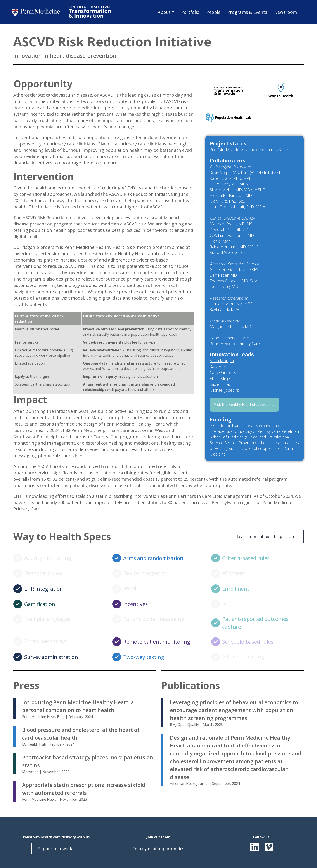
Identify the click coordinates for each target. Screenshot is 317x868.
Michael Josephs (224, 390)
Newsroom (286, 12)
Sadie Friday (220, 384)
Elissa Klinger (221, 378)
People (213, 12)
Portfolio (190, 12)
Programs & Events (247, 12)
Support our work (55, 849)
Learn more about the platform (267, 536)
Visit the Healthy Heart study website (244, 405)
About (164, 12)
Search (304, 13)
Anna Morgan (222, 361)
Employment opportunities (158, 849)
